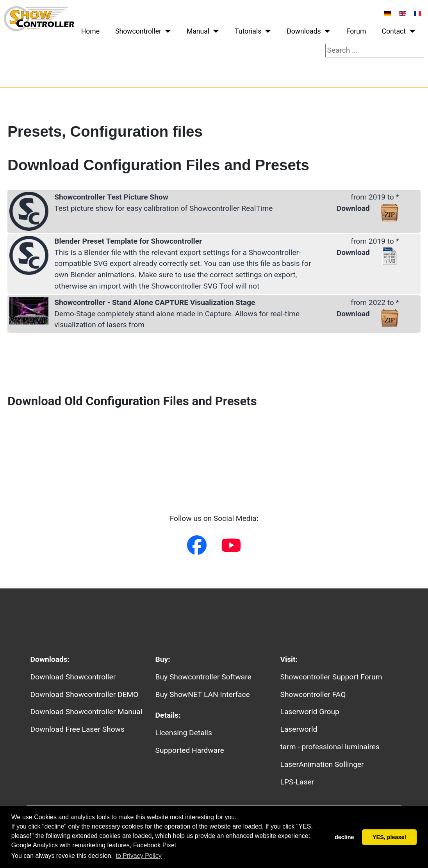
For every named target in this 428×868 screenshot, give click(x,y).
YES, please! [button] (389, 837)
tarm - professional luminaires (330, 747)
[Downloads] (326, 31)
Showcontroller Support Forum (331, 677)
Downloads (304, 31)
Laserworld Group (310, 712)
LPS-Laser (297, 782)
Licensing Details (184, 733)
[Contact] (411, 31)
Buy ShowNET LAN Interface (203, 694)
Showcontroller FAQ (313, 694)
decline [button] (344, 837)
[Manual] (214, 31)
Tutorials (248, 31)
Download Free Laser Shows (78, 729)
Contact (394, 31)
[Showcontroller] (166, 31)
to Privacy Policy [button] (138, 856)
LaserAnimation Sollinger (322, 764)
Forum (356, 31)
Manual (198, 31)
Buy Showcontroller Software (203, 677)
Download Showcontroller (73, 677)
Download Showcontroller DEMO (85, 694)
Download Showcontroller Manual (86, 712)
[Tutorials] (266, 31)
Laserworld (299, 729)
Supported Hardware (190, 750)
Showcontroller (138, 31)
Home (90, 31)
